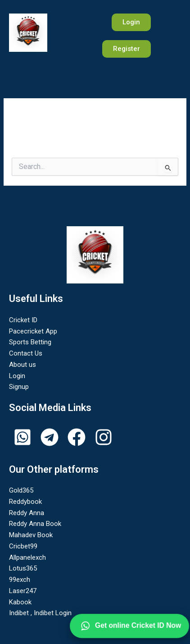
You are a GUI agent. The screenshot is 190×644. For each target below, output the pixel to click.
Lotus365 (23, 568)
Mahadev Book (31, 535)
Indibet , (21, 613)
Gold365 (21, 490)
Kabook (20, 602)
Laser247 (23, 591)
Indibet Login (53, 613)
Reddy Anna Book (35, 524)
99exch (20, 580)
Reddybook (25, 502)
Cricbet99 (23, 546)
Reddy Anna (27, 513)
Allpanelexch (27, 557)
